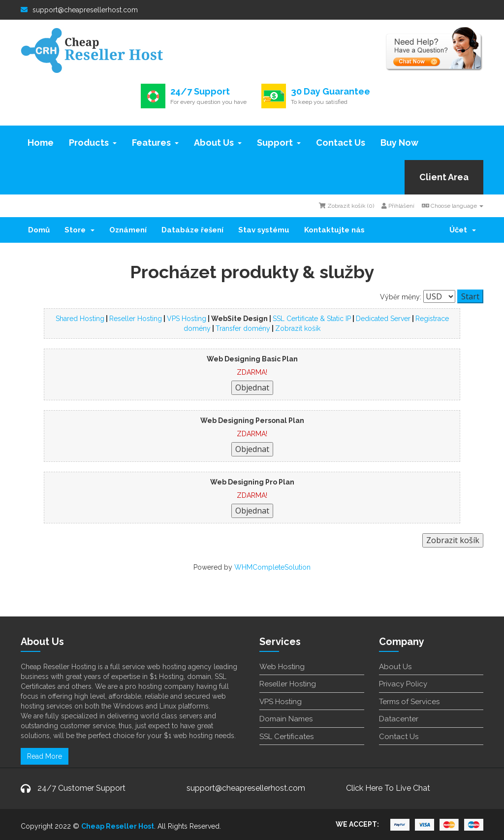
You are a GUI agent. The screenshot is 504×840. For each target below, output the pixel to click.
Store (79, 230)
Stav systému (264, 230)
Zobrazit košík (298, 328)
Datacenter (399, 719)
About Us (218, 143)
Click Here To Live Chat (388, 788)
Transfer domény (243, 328)
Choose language (453, 206)
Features (155, 143)
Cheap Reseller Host (118, 826)
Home (41, 143)
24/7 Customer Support (81, 788)
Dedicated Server (383, 319)
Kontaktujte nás (334, 230)
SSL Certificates (286, 737)
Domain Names (286, 719)
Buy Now (399, 143)
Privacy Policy (403, 684)
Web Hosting (282, 667)
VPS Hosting (187, 319)
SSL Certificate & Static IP (312, 319)
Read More (45, 756)
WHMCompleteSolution (272, 567)
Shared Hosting (80, 319)
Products (93, 143)
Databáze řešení (192, 230)
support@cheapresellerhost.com (79, 10)
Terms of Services (409, 702)
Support (279, 143)
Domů (39, 230)
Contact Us (341, 143)
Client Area (444, 177)
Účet (463, 230)
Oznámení (128, 230)
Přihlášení (398, 206)
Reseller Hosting (136, 319)
